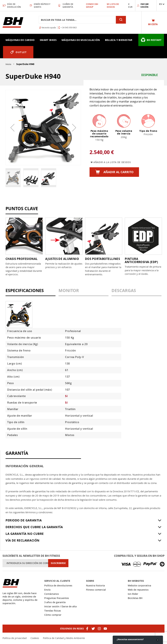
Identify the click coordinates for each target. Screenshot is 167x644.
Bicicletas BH (135, 598)
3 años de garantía (55, 602)
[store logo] (13, 22)
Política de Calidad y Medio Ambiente (64, 638)
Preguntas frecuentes (57, 598)
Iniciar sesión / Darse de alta (60, 606)
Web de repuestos (138, 590)
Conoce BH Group (92, 6)
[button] (162, 4)
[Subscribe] (58, 563)
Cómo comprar (53, 615)
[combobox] (77, 20)
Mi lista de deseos (113, 6)
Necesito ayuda (49, 27)
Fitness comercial (96, 590)
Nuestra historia (95, 585)
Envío (47, 590)
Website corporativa (139, 585)
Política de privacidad (15, 638)
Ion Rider (133, 594)
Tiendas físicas (53, 611)
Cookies (35, 638)
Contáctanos (52, 594)
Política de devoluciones (58, 585)
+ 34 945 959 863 (69, 27)
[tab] (31, 292)
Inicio (8, 64)
